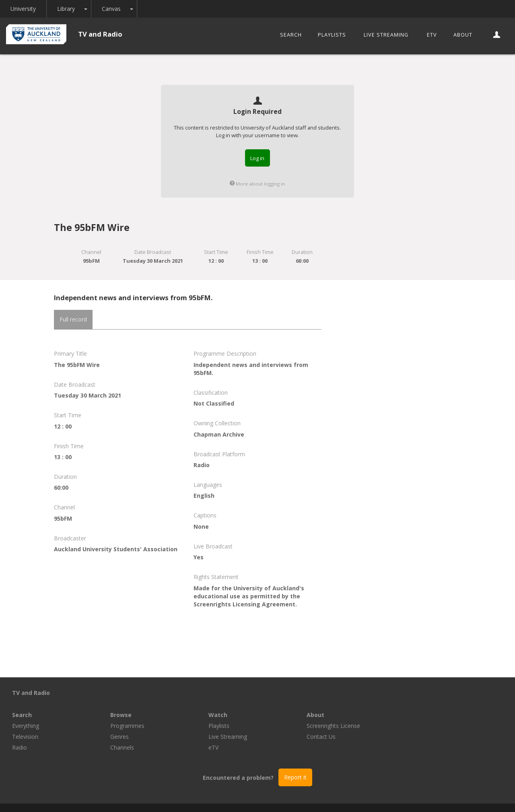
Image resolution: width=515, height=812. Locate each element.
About (463, 35)
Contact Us (419, 714)
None (201, 527)
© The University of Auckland (266, 797)
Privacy (323, 797)
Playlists (332, 35)
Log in (257, 158)
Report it (295, 755)
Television (123, 714)
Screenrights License (432, 704)
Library (66, 9)
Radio (118, 725)
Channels (220, 725)
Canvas (111, 9)
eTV (432, 35)
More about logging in (257, 184)
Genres (218, 714)
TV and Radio (100, 34)
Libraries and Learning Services (177, 797)
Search (291, 35)
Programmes (226, 704)
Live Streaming (386, 35)
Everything (124, 704)
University (23, 9)
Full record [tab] (73, 319)
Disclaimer (356, 797)
